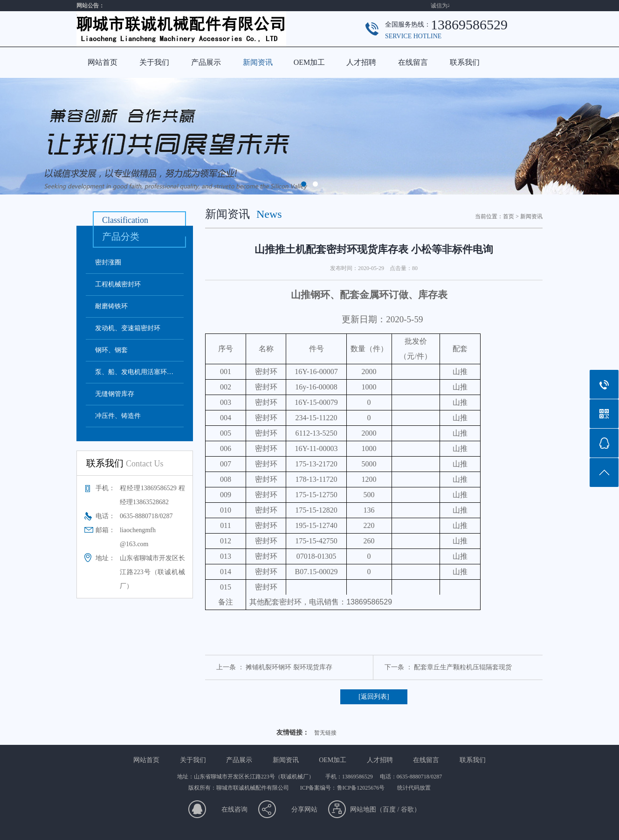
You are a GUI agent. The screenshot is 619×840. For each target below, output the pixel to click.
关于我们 (154, 62)
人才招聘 (361, 62)
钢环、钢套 (111, 350)
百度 (389, 809)
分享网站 (304, 809)
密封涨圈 (108, 262)
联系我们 (465, 62)
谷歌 (407, 809)
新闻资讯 (258, 62)
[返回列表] (374, 697)
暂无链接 (325, 733)
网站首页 (103, 62)
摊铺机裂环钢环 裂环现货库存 (289, 667)
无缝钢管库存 (115, 394)
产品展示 (206, 62)
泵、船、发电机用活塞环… (134, 372)
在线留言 (413, 62)
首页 (509, 216)
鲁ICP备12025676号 (362, 788)
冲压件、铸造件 (118, 416)
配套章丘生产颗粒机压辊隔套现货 (463, 667)
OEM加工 (309, 62)
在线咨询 (234, 809)
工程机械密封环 (118, 284)
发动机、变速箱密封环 (128, 328)
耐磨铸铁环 (111, 306)
